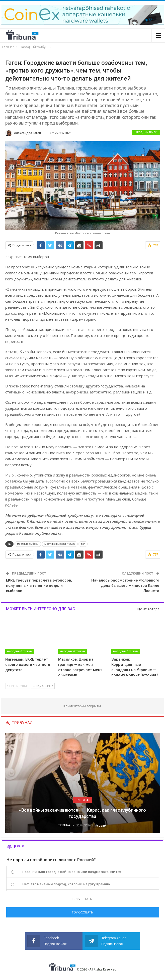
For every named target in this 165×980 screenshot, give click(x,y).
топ (83, 544)
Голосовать (82, 912)
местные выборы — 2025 (60, 544)
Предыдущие (18, 686)
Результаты (82, 899)
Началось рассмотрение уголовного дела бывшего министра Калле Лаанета (125, 586)
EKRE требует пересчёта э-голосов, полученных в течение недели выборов (39, 586)
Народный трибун (146, 132)
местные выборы (28, 544)
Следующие (43, 686)
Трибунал (83, 800)
